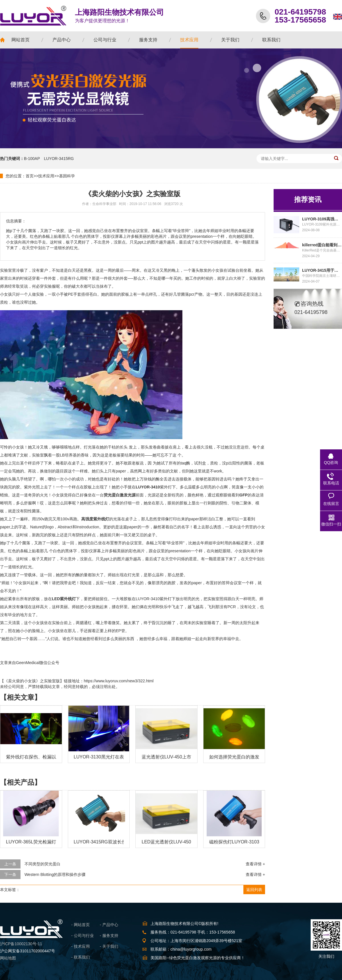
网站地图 (8, 958)
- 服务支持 (109, 936)
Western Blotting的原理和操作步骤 (55, 875)
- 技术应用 (81, 946)
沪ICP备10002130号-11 (21, 944)
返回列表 (254, 890)
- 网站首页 (81, 925)
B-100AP (32, 159)
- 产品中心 (109, 925)
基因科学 (67, 176)
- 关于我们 (109, 946)
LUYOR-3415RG (59, 159)
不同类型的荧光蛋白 (42, 864)
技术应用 (46, 176)
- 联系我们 (81, 957)
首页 (30, 176)
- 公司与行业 (83, 936)
